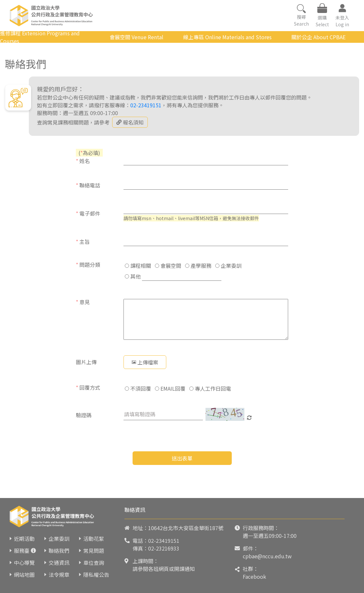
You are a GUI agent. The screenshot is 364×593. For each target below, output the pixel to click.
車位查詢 (94, 563)
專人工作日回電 (210, 388)
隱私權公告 (96, 575)
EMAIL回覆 (170, 388)
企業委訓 (228, 266)
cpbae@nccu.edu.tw (267, 556)
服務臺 (22, 551)
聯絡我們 (59, 551)
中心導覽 (24, 563)
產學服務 (198, 266)
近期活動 (24, 539)
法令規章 (59, 575)
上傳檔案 (145, 362)
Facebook (254, 576)
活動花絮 (94, 539)
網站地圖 (24, 575)
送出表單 (182, 458)
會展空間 (168, 266)
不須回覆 (138, 388)
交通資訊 (59, 563)
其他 (133, 276)
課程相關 (138, 266)
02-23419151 (146, 105)
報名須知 (130, 122)
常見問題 (94, 551)
